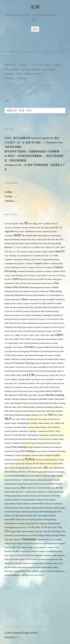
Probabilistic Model (30, 455)
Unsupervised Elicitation (56, 543)
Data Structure (21, 287)
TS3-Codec (52, 527)
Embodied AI (58, 315)
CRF (6, 252)
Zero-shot (59, 559)
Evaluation (23, 319)
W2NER (18, 555)
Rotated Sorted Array (12, 488)
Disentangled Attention (37, 300)
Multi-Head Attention (55, 411)
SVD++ (22, 492)
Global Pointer (13, 343)
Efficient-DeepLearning (50, 311)
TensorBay (30, 531)
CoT (50, 256)
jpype (50, 567)
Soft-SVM (57, 512)
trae (36, 575)
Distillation (60, 300)
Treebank (22, 78)
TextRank (40, 535)
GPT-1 (26, 335)
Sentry (22, 508)
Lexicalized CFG (11, 383)
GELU (7, 335)
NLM (61, 415)
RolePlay (60, 484)
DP (46, 279)
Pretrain (45, 451)
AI (33, 65)
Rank (34, 472)
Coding (8, 192)
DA (6, 279)
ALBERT (47, 224)
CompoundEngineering (50, 260)
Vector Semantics (41, 547)
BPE (40, 236)
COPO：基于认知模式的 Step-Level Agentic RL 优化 (32, 138)
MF (61, 391)
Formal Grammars (32, 69)
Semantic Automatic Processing (16, 500)
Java (24, 367)
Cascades (37, 252)
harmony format (41, 567)
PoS (29, 443)
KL (60, 367)
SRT (61, 488)
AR (52, 224)
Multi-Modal (9, 415)
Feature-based (43, 323)
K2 (48, 367)
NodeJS (14, 423)
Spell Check (38, 516)
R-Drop (29, 464)
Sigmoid (35, 508)
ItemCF (13, 367)
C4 (20, 247)
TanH (24, 531)
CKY (53, 247)
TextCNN (32, 535)
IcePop (13, 355)
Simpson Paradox (15, 512)
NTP (35, 419)
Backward (8, 240)
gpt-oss (32, 567)
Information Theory (52, 359)
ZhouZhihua (9, 563)
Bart (30, 240)
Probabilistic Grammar (13, 455)
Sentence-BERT (38, 504)
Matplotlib (18, 403)
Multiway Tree (38, 415)
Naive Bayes (43, 419)
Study (33, 523)
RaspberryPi (41, 472)
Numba (41, 423)
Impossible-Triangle (36, 355)
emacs (61, 563)
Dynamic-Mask (23, 307)
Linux (25, 387)
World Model (14, 559)
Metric (15, 407)
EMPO (45, 307)
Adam (38, 228)
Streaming (21, 523)
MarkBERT (43, 399)
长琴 (35, 7)
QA (37, 460)
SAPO (29, 488)
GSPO (16, 339)
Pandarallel (53, 435)
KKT (56, 367)
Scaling (33, 492)
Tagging (13, 531)
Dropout (14, 307)
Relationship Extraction (51, 480)
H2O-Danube (39, 347)
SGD (39, 488)
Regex (54, 476)
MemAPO (49, 403)
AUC (56, 224)
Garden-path (40, 339)
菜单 (35, 29)
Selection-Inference (30, 496)
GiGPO (60, 339)
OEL (52, 423)
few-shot (8, 567)
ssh (31, 575)
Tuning (7, 543)
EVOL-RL (8, 311)
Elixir (23, 315)
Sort (13, 516)
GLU (12, 335)
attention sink (36, 563)
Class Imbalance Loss (25, 256)
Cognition (8, 260)
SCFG (34, 488)
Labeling (13, 379)
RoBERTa (52, 484)
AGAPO (15, 224)
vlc (43, 575)
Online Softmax (41, 427)
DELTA (32, 279)
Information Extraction (35, 359)
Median (42, 403)
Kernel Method (29, 371)
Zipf (16, 563)
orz (63, 571)
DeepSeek (19, 295)
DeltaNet (8, 300)
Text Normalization (21, 535)
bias (44, 563)
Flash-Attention (28, 327)
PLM (15, 435)
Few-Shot (52, 323)
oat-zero (43, 571)
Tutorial (13, 543)
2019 (7, 42)
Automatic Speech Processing (45, 231)
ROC (25, 472)
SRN (57, 488)
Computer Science (41, 263)
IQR (8, 355)
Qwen (7, 464)
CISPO (47, 247)
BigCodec (15, 243)
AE (10, 224)
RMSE (7, 472)
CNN (57, 247)
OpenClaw (15, 431)
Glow (21, 343)
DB (21, 279)
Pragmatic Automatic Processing (46, 447)
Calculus (23, 252)
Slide (42, 512)
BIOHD (29, 236)
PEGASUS (9, 435)
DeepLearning (55, 291)
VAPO (13, 547)
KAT (52, 367)
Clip (47, 256)
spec (27, 575)
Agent (47, 228)
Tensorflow (39, 531)
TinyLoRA (9, 540)
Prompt (48, 455)
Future (49, 331)
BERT (18, 235)
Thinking (9, 201)
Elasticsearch (9, 315)
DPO (49, 279)
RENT (12, 468)
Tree (52, 540)
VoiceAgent (58, 551)
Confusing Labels (56, 263)
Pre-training (27, 451)
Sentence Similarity (24, 504)
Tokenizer (17, 540)
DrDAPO (51, 303)
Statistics (40, 520)
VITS (18, 547)
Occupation (9, 427)
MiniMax (32, 407)
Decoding (23, 291)
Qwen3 (12, 464)
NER (50, 415)
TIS (42, 527)
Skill (24, 512)
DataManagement (36, 287)
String (27, 523)
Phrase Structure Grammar (48, 439)
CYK (18, 252)
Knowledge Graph (54, 371)
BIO (24, 236)
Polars (34, 443)
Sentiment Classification (53, 504)
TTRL (60, 527)
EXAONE (17, 311)
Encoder (8, 319)
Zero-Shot (50, 559)
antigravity (26, 563)
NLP (20, 74)
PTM (29, 435)
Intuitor (54, 363)
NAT (45, 415)
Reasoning (61, 472)
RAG (50, 464)
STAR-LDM (9, 492)
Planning (24, 443)
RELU (7, 468)
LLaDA (51, 375)
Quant (41, 460)
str (33, 575)
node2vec (35, 571)
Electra (18, 315)
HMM (47, 347)
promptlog (15, 575)
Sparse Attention (26, 516)
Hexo (18, 637)
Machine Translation (12, 399)
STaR (16, 492)
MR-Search (28, 395)
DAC (10, 279)
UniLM (26, 543)
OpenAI (7, 431)
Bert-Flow (51, 240)
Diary (25, 299)
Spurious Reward (49, 516)
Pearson (25, 439)
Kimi (44, 371)
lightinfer (22, 571)
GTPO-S (28, 339)
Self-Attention (44, 496)
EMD (40, 307)
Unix (44, 543)
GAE (54, 331)
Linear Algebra (46, 383)
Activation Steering (28, 228)
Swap (17, 527)
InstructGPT (9, 363)
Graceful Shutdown (31, 343)
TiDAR (62, 535)
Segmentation (17, 496)
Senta (46, 500)
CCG (40, 65)
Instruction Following (24, 363)
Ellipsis (29, 315)
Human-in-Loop (38, 351)
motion (29, 571)
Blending (35, 243)
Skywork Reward (32, 512)
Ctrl (58, 275)
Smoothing (48, 512)
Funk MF (27, 331)
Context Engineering (12, 267)
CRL (10, 252)
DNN (42, 279)
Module (26, 411)
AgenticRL (54, 228)
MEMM (56, 391)
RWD (29, 472)
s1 (20, 575)
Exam (41, 319)
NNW (24, 419)
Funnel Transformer (38, 331)
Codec (55, 256)
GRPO (59, 335)
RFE (27, 468)
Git (6, 343)
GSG (11, 339)
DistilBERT (51, 300)
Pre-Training (16, 451)
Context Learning (27, 267)
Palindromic (44, 435)
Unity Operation (35, 543)
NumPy (34, 423)
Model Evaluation (15, 411)
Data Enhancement (34, 283)
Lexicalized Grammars (26, 383)
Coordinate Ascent (58, 271)
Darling (55, 279)
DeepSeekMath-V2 (57, 295)
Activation (16, 228)
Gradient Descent (45, 343)
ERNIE (55, 307)
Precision (37, 451)
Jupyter (35, 367)
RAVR (55, 464)
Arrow (22, 231)
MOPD (21, 395)
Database (48, 287)
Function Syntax (16, 331)
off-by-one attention (54, 571)
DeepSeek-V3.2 (43, 295)
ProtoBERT (56, 455)
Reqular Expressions (25, 484)
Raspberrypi (51, 472)
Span (17, 515)
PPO (25, 435)
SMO (48, 488)
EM (36, 307)
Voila (6, 555)
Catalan (44, 252)
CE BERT (36, 247)
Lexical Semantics (47, 379)
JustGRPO (42, 367)
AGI (21, 223)
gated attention (23, 567)
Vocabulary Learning (45, 551)
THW (38, 527)
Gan (34, 339)
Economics (25, 311)
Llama (36, 387)
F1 (45, 319)
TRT (46, 527)
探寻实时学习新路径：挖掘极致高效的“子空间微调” (32, 151)
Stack (27, 520)
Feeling (23, 65)
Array (17, 231)
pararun (7, 575)
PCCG (53, 431)
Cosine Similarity (17, 275)
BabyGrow (46, 236)
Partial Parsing (10, 439)
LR (64, 375)
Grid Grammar (18, 347)
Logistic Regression (19, 391)
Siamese (28, 508)
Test (45, 531)
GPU (47, 335)
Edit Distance (35, 311)
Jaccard (19, 367)
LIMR (24, 375)
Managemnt (34, 399)
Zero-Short (41, 559)
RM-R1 (61, 468)
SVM (28, 492)
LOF (60, 375)
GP (22, 335)
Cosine (7, 275)
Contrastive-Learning (43, 271)
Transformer (29, 539)
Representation (10, 484)
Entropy (15, 319)
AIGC (40, 224)
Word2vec (61, 555)
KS (63, 367)
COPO (62, 247)
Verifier (50, 547)
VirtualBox (16, 551)
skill (23, 575)
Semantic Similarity (36, 500)
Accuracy (8, 228)
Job (30, 367)
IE (5, 355)
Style (38, 523)
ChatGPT (60, 251)
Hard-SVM (54, 347)
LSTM (7, 379)
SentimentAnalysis (12, 508)
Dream (7, 307)
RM (56, 468)
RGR (31, 468)
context (55, 563)
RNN (20, 472)
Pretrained (52, 451)
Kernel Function (16, 371)
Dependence (16, 300)
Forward (54, 327)
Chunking (12, 256)
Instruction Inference (42, 363)
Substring (44, 523)
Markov (51, 399)
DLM (37, 279)
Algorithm (9, 231)
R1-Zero (41, 463)
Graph (55, 343)
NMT (18, 419)
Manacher (24, 399)
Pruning (7, 460)
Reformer (47, 476)
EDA (32, 307)
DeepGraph (44, 291)
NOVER (30, 419)
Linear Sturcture (58, 383)
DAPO (16, 279)
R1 (34, 463)
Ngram (7, 423)
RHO (36, 468)
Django (7, 303)
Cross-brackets (41, 275)
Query (56, 460)
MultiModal (19, 415)
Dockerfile (34, 303)
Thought (55, 535)
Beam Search (42, 240)
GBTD (59, 331)
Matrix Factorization (31, 403)
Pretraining (61, 451)
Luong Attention (40, 391)
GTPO (22, 339)
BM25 (35, 236)
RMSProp (14, 472)
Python (30, 459)
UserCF (7, 547)
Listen (30, 387)
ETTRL (61, 307)
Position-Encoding (50, 443)
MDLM (49, 391)
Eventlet (31, 319)
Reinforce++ (18, 480)
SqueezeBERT (10, 520)
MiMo (26, 407)
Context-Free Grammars (43, 267)
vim (40, 575)
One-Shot (17, 427)
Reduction (39, 476)
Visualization (25, 551)
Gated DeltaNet (51, 339)
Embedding (37, 315)
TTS (7, 531)
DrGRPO (58, 303)
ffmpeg (14, 567)
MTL (36, 395)
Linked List (9, 387)
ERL (50, 307)
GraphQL (8, 347)
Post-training (19, 447)
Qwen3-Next (21, 464)
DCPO (26, 279)
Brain (41, 243)
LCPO (7, 375)
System (23, 527)
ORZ (62, 423)
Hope (11, 351)
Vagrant (24, 547)
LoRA (41, 387)
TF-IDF (32, 527)
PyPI (22, 460)
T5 (27, 527)
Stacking (32, 520)
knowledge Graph (11, 571)
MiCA (20, 407)
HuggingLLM (27, 351)
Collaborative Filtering (21, 260)
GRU (6, 339)
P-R (48, 431)
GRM (52, 335)
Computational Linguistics (14, 263)
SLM (44, 488)
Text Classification (55, 531)
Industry (8, 359)
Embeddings (47, 315)
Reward (45, 484)
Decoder (16, 291)
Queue (62, 460)
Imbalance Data (22, 355)
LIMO (18, 375)
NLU (14, 419)
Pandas (61, 435)
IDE (62, 351)
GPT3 (43, 335)
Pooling (39, 443)
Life (38, 383)
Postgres (30, 447)
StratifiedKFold (10, 523)
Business (8, 247)
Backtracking (56, 236)
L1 (63, 371)
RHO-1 (41, 468)
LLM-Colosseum (41, 375)
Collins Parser (36, 260)
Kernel (7, 371)
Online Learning (28, 427)
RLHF (51, 468)
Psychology (16, 460)
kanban (55, 567)
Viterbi (34, 551)
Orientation (42, 431)
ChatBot (51, 252)
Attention (29, 231)
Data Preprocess (48, 283)
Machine (42, 395)
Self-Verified (55, 496)
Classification (39, 256)
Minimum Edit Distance (45, 407)
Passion (19, 439)
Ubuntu (20, 543)
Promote (41, 455)
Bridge (59, 243)
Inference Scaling (19, 359)
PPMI (20, 435)
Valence (30, 547)
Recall (7, 476)
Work (7, 559)
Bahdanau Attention (20, 240)
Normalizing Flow (24, 423)
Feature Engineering (29, 323)
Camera (30, 252)
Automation (9, 236)
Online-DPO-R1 (54, 427)
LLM (31, 375)
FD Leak (50, 319)
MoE (6, 411)
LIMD (12, 375)
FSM (6, 323)
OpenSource (24, 431)
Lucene (30, 391)
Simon (56, 508)
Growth (29, 347)
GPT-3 (38, 335)
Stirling (46, 520)
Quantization (49, 460)
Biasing (7, 243)
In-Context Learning (53, 355)
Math (12, 403)
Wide (55, 555)
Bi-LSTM (59, 240)
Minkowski (59, 407)
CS (14, 252)
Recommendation (18, 476)
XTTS (28, 559)
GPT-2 (32, 335)
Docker (13, 303)
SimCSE (42, 508)
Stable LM (20, 520)
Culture (63, 275)
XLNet (22, 559)
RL (46, 467)
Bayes (34, 240)
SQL (53, 488)
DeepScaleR (9, 295)
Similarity (49, 508)
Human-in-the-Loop (53, 351)
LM (56, 375)
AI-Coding (33, 224)
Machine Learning (55, 395)
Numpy (47, 423)
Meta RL (8, 407)
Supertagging (9, 527)
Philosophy (33, 439)
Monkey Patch (41, 411)
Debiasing (8, 291)
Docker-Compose (23, 303)
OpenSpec (33, 431)
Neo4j (50, 419)
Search (56, 492)
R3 (46, 464)
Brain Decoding (49, 243)
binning (49, 563)
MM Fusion (13, 395)
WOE (24, 555)
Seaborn (50, 492)
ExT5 (37, 319)
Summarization (54, 523)
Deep (30, 291)
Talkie (19, 531)
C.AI (17, 247)
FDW (56, 319)
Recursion (31, 476)
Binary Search (25, 243)
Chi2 (6, 256)
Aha (61, 228)
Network (56, 419)
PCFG (58, 431)
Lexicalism (59, 379)
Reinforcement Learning (32, 480)
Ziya (20, 563)
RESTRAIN (20, 468)
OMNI (57, 423)
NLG (56, 415)
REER (60, 464)
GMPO (17, 335)
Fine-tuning (17, 327)
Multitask (28, 415)
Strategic (53, 520)
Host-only (17, 351)
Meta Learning (59, 403)
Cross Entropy (30, 275)
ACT (6, 224)
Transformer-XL (43, 540)
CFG (48, 65)
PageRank (35, 435)
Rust (24, 488)
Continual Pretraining (26, 271)
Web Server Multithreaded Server (40, 555)
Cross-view (52, 275)
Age (43, 228)
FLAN (61, 319)
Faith (11, 323)
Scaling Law (42, 492)
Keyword (38, 371)
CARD (24, 247)
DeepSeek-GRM (31, 295)
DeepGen (36, 291)
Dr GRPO (43, 303)
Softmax (8, 516)
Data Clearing (21, 283)
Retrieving (37, 484)
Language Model (24, 379)
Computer (29, 263)
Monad (32, 411)
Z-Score (34, 559)
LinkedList (18, 387)
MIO (6, 395)
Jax (27, 367)
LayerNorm (36, 379)
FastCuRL (17, 323)
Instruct (62, 359)
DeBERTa (55, 287)
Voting (11, 555)
